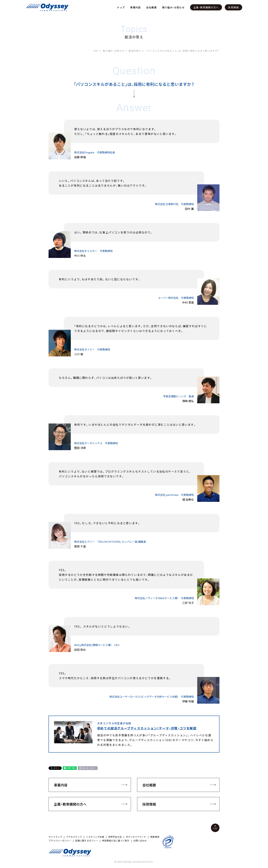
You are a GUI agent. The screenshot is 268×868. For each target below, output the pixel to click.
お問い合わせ (140, 841)
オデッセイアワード (136, 837)
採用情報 (233, 7)
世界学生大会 (115, 837)
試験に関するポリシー (87, 841)
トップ (121, 7)
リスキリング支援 (95, 837)
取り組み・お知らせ (173, 7)
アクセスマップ (74, 837)
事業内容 (136, 7)
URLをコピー (89, 768)
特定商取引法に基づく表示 (116, 841)
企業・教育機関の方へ (206, 7)
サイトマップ (55, 837)
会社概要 (151, 7)
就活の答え (135, 51)
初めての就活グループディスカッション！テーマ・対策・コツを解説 (147, 728)
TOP (96, 51)
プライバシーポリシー (60, 841)
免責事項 (155, 837)
